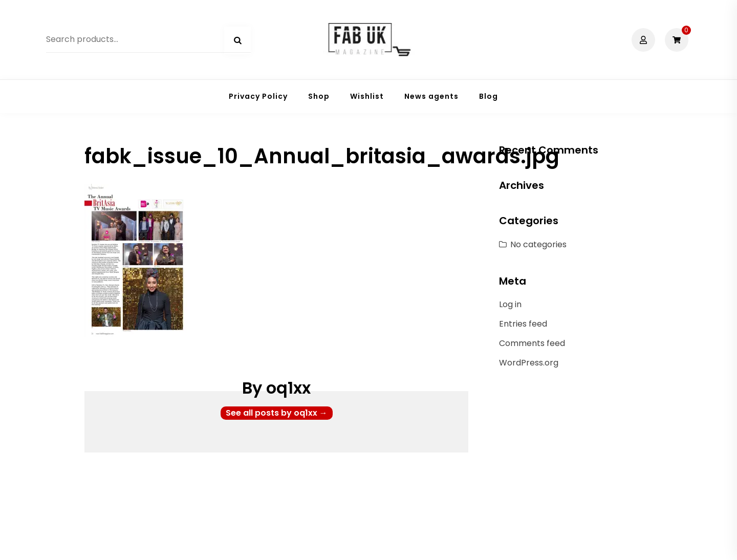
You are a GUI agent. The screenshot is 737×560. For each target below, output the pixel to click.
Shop (319, 96)
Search (237, 40)
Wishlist (367, 96)
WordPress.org (529, 363)
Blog (489, 96)
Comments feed (532, 343)
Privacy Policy (258, 96)
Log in (510, 304)
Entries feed (523, 324)
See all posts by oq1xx (277, 413)
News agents (431, 96)
